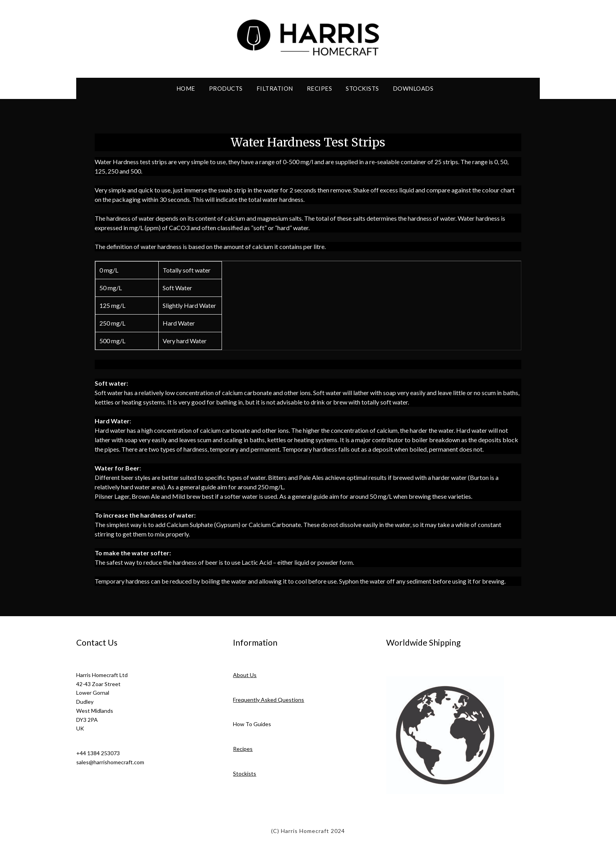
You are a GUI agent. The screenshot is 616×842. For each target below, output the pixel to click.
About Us (245, 675)
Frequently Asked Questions (269, 700)
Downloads (413, 88)
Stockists (362, 88)
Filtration (275, 88)
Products (226, 88)
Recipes (320, 88)
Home (186, 88)
